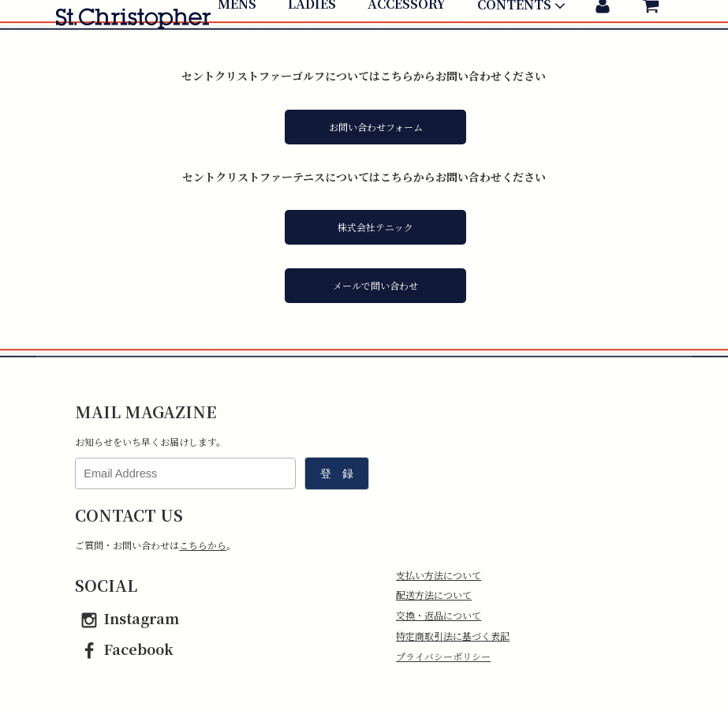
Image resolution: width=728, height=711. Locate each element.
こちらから (203, 545)
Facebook (124, 649)
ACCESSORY (407, 53)
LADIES (312, 53)
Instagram (127, 618)
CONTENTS (523, 54)
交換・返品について (439, 615)
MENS (237, 53)
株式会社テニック (375, 227)
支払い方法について (439, 575)
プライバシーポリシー (443, 656)
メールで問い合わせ (375, 285)
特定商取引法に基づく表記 (453, 636)
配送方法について (434, 595)
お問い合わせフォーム (376, 127)
